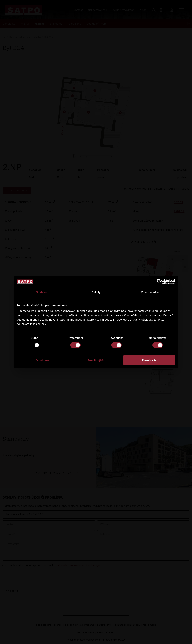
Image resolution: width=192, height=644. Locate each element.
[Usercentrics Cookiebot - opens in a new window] (159, 282)
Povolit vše (149, 360)
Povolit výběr (96, 360)
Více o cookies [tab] (151, 292)
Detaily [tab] (96, 292)
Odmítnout (43, 360)
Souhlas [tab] (41, 292)
